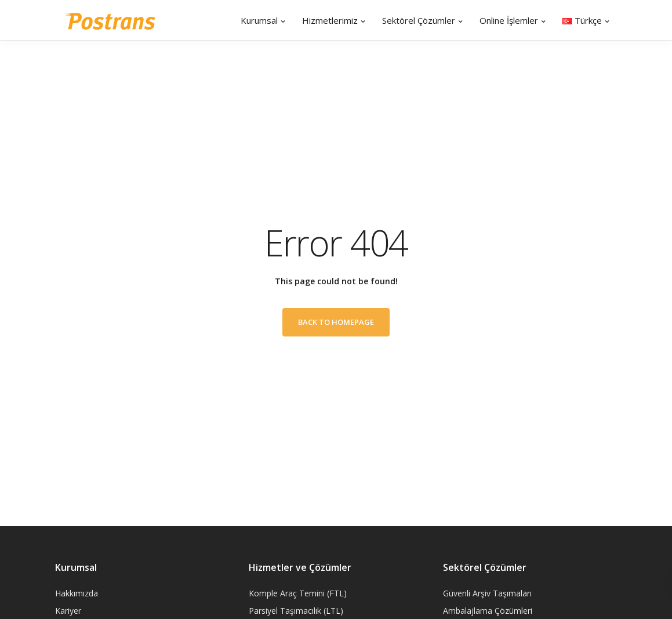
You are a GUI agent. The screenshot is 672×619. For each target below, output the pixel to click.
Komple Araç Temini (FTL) (298, 593)
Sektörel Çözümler (419, 20)
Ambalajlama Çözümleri (488, 611)
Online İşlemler (509, 20)
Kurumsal (259, 20)
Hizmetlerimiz (330, 20)
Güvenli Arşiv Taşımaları (487, 593)
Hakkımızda (77, 593)
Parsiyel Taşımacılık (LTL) (296, 611)
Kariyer (68, 611)
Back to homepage (336, 322)
